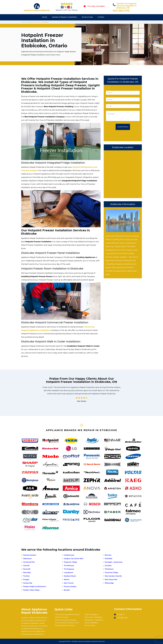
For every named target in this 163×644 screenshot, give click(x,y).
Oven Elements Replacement (67, 623)
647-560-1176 (121, 11)
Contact (101, 17)
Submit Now (123, 127)
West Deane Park (111, 580)
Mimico (67, 580)
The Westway (69, 566)
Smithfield (108, 559)
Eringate (26, 580)
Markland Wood (70, 576)
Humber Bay (28, 583)
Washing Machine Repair (65, 625)
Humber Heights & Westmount (35, 587)
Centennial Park (29, 562)
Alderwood (27, 559)
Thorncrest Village (111, 573)
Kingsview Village (70, 562)
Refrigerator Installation (94, 620)
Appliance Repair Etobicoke (95, 641)
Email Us (121, 614)
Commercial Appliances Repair (67, 614)
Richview (108, 555)
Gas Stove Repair (62, 617)
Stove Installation (91, 623)
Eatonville (27, 569)
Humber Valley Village (31, 590)
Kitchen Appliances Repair (66, 620)
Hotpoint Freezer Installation (38, 22)
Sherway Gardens (30, 555)
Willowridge (109, 583)
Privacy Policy (90, 625)
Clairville (26, 566)
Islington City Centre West (74, 559)
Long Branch (68, 573)
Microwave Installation (93, 617)
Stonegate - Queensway (114, 562)
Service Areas (87, 17)
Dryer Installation (91, 614)
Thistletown (109, 569)
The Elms (26, 576)
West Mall (27, 573)
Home (45, 17)
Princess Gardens (70, 587)
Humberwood (69, 555)
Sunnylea (108, 566)
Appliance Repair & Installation (64, 17)
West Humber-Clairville (113, 576)
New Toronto (69, 583)
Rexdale (67, 590)
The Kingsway (69, 569)
